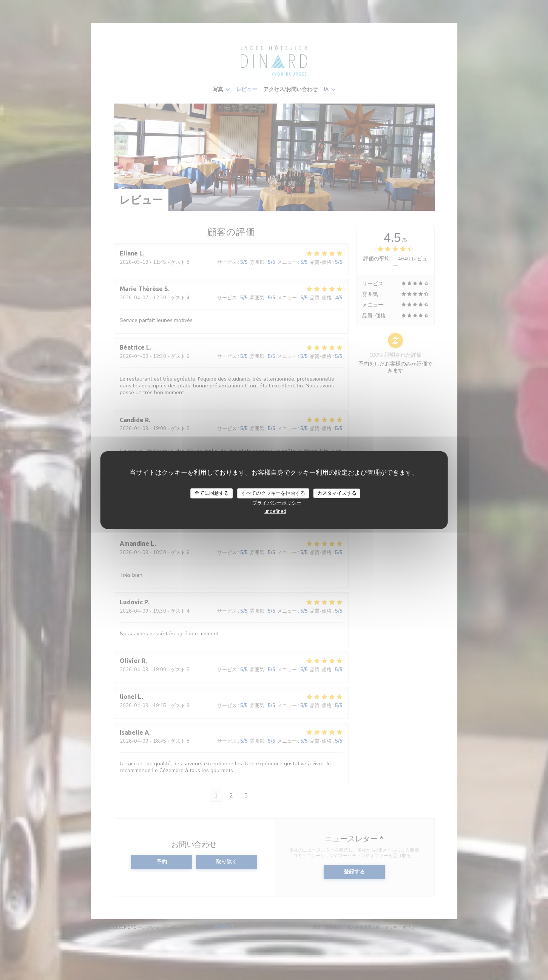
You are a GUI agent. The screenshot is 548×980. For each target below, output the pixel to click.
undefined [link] (275, 511)
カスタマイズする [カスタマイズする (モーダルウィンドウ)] (337, 493)
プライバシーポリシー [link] (277, 503)
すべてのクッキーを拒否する (273, 493)
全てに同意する (212, 493)
